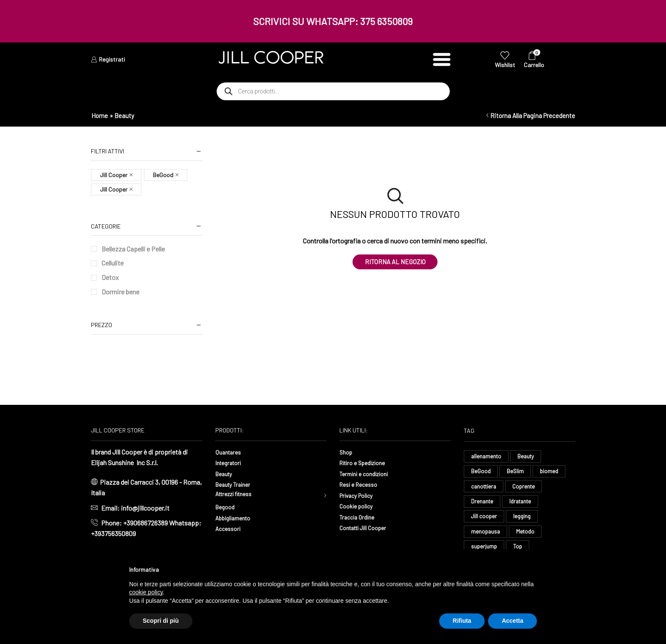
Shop (347, 452)
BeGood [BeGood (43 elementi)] (481, 472)
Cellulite (113, 263)
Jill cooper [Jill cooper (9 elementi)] (484, 520)
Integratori (230, 462)
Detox (110, 277)
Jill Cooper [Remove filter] (114, 175)
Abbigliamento (236, 519)
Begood (226, 509)
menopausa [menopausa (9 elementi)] (486, 536)
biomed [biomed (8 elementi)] (551, 472)
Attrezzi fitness (238, 495)
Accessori (230, 530)
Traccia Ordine (359, 517)
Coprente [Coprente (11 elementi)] (527, 488)
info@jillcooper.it (145, 508)
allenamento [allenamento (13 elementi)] (487, 456)
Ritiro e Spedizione (366, 462)
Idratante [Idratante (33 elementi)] (523, 504)
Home (100, 116)
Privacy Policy (359, 495)
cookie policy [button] (146, 592)
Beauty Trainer (236, 484)
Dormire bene (120, 292)
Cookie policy (358, 506)
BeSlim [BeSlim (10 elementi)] (516, 472)
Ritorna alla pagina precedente (533, 116)
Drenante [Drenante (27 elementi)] (483, 504)
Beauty (225, 473)
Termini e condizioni (368, 473)
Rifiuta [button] (462, 621)
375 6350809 (387, 21)
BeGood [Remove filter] (163, 175)
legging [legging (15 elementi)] (523, 520)
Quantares (230, 452)
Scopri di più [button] (161, 621)
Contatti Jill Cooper (367, 527)
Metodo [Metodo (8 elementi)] (527, 536)
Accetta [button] (512, 621)
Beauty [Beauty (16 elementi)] (528, 456)
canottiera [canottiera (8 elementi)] (485, 488)
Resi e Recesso (361, 484)
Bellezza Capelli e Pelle (133, 249)
